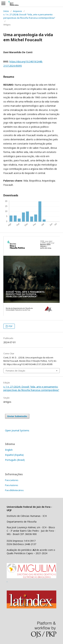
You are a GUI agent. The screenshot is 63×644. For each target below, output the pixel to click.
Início (6, 11)
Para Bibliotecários (14, 490)
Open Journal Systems (17, 430)
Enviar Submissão (17, 416)
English (9, 450)
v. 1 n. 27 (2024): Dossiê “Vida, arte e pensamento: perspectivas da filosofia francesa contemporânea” (29, 16)
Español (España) (14, 455)
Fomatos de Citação (15, 371)
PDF (10, 326)
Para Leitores (12, 480)
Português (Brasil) (15, 460)
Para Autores (12, 485)
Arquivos (17, 11)
